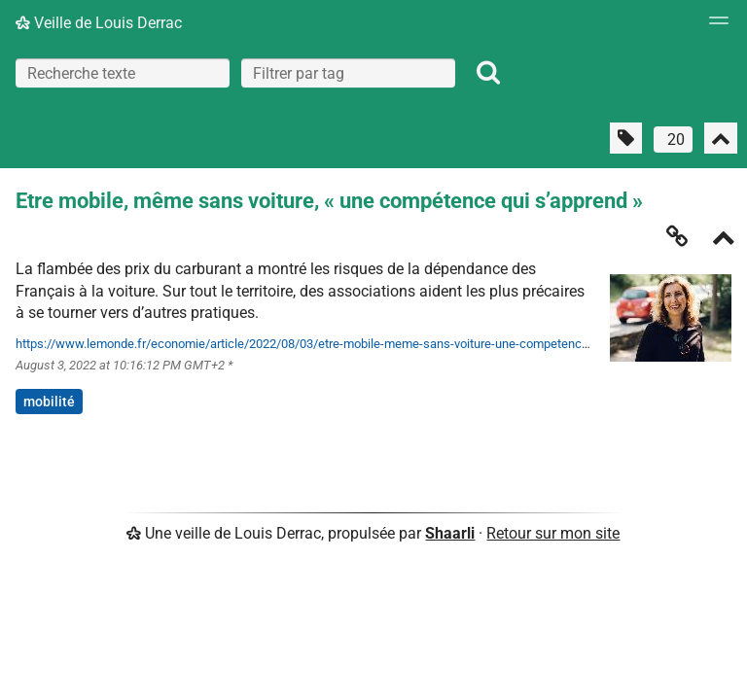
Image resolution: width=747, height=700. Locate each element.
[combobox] (348, 73)
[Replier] (724, 240)
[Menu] (714, 26)
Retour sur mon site (553, 533)
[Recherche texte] (123, 73)
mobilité (49, 402)
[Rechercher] (488, 73)
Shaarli (450, 533)
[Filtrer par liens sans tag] (626, 138)
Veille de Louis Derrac (99, 23)
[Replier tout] (721, 138)
